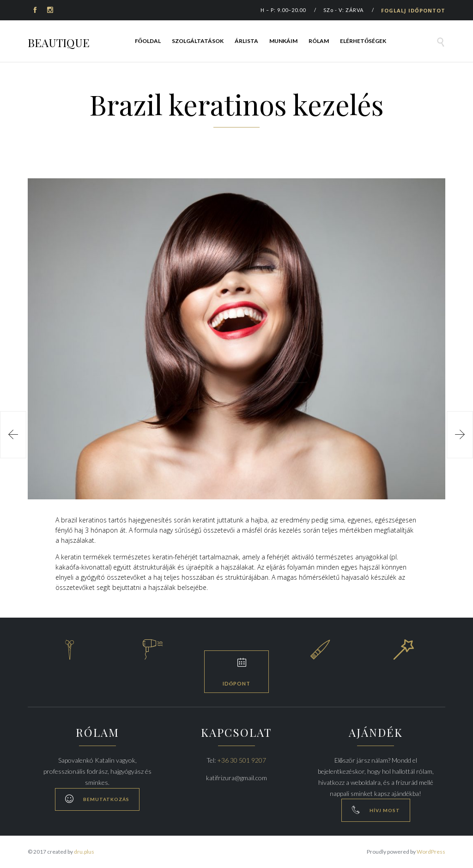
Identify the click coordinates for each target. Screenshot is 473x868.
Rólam (319, 41)
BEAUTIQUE (59, 42)
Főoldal (148, 41)
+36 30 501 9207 (242, 760)
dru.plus (84, 852)
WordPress (431, 852)
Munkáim (283, 41)
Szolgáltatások (198, 41)
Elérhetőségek (363, 41)
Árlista (246, 41)
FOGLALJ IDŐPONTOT (413, 10)
